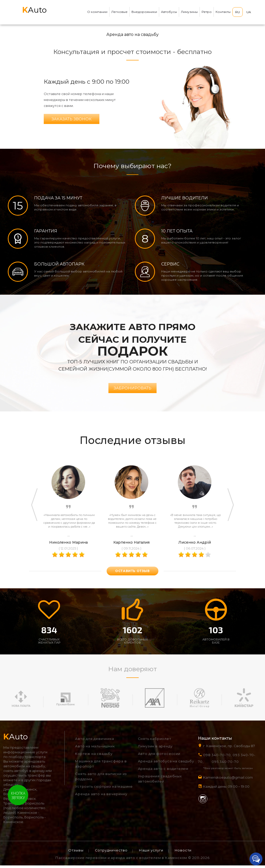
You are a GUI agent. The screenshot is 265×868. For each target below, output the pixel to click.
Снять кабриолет (155, 741)
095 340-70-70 (225, 764)
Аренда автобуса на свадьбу (166, 764)
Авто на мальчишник (95, 749)
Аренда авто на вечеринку (101, 796)
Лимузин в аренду (155, 749)
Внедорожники (144, 12)
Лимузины (189, 12)
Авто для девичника (94, 741)
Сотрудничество (111, 853)
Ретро (207, 12)
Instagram (203, 801)
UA (249, 12)
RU (238, 12)
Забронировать (132, 391)
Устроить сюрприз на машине (104, 789)
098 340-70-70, (217, 757)
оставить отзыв (132, 573)
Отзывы (76, 853)
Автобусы (169, 12)
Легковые (119, 12)
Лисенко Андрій (195, 545)
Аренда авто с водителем (163, 771)
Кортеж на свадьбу (94, 756)
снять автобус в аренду (24, 773)
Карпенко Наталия (131, 545)
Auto (34, 10)
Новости (183, 853)
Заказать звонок (72, 119)
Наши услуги (151, 853)
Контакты (223, 12)
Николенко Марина (68, 545)
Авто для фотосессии (159, 756)
